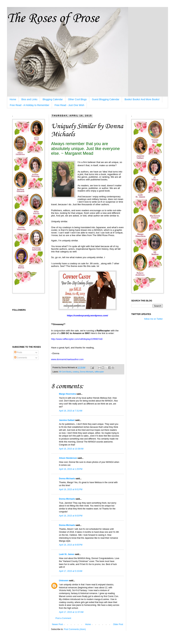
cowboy (76, 372)
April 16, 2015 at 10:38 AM (71, 449)
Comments (21, 358)
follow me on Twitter (153, 319)
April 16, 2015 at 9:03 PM (71, 516)
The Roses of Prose (53, 18)
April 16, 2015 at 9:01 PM (71, 489)
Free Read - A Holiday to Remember (30, 105)
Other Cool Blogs (77, 99)
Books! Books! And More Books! (142, 99)
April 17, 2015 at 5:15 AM (71, 571)
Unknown (64, 581)
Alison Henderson (68, 458)
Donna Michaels (87, 372)
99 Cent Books (65, 372)
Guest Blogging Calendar (106, 99)
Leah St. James (67, 554)
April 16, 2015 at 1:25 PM (71, 469)
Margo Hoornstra (67, 394)
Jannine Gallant (67, 420)
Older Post (118, 624)
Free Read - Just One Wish (69, 105)
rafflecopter (99, 372)
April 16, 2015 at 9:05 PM (71, 545)
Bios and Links (29, 99)
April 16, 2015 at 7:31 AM (71, 411)
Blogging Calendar (53, 99)
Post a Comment (63, 618)
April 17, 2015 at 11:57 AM (71, 612)
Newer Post (57, 624)
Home (13, 99)
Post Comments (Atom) (75, 629)
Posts (18, 352)
